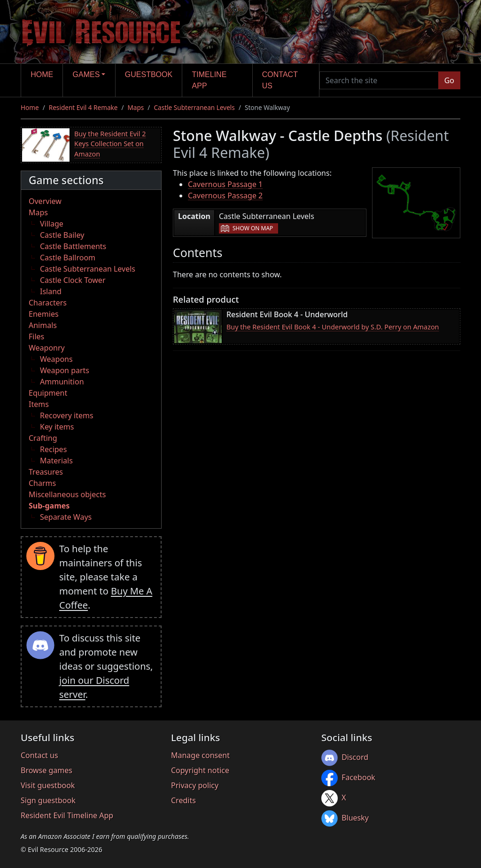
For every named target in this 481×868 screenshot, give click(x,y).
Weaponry (47, 348)
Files (36, 336)
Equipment (48, 393)
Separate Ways (66, 517)
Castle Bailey (62, 235)
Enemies (44, 314)
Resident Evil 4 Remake (83, 107)
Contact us (280, 80)
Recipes (53, 449)
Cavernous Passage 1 (225, 184)
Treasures (46, 472)
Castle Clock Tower (73, 280)
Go (449, 80)
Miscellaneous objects (67, 494)
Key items (57, 427)
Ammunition (62, 382)
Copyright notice (200, 770)
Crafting (43, 438)
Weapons (56, 359)
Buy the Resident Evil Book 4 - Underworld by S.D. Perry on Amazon (333, 327)
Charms (42, 483)
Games (86, 74)
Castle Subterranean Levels (194, 107)
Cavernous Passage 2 (225, 195)
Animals (43, 325)
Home (42, 74)
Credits (183, 800)
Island (51, 291)
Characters (48, 303)
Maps (136, 107)
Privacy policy (195, 785)
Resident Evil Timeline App (67, 815)
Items (39, 404)
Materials (56, 461)
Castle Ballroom (68, 258)
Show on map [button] (253, 228)
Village (52, 224)
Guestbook (149, 74)
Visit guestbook (48, 785)
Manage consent (200, 755)
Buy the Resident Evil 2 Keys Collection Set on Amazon (110, 144)
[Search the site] (379, 80)
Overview (45, 201)
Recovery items (67, 415)
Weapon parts (65, 370)
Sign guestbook (48, 800)
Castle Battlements (73, 246)
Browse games (47, 770)
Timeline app (209, 80)
